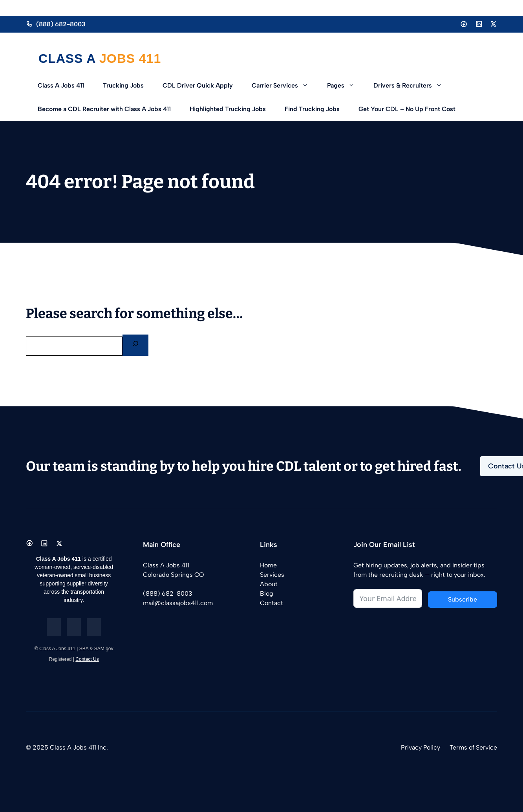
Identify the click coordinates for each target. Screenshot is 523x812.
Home (268, 565)
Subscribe (463, 599)
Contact (272, 603)
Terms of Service (473, 747)
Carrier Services (285, 86)
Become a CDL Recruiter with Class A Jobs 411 (104, 109)
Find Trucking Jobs (312, 109)
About (269, 584)
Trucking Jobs (123, 85)
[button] (308, 86)
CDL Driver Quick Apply (198, 85)
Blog (267, 593)
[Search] (135, 345)
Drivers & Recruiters (412, 86)
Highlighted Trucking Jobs (228, 109)
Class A (69, 59)
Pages (346, 86)
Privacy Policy (421, 747)
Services (272, 575)
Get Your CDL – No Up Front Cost (407, 109)
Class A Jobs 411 (61, 85)
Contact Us (87, 659)
